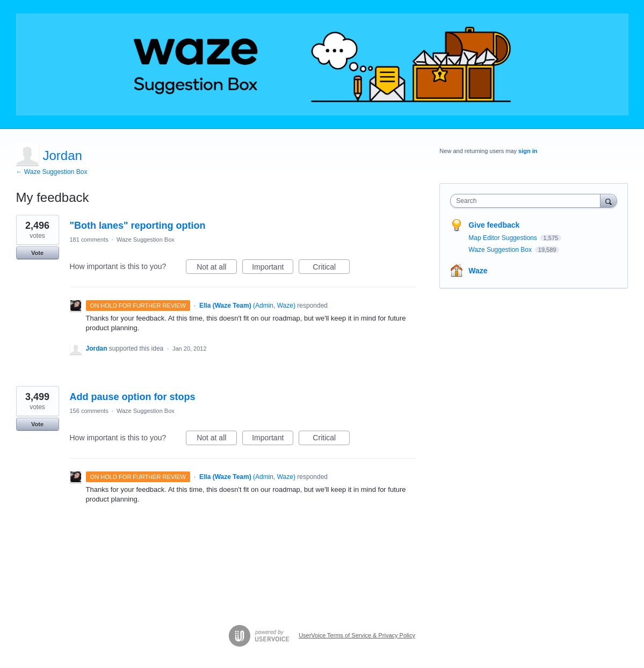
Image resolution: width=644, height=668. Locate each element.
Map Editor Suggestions (504, 238)
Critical (331, 268)
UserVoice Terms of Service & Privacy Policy (357, 635)
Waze (478, 271)
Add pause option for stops (133, 397)
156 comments (89, 411)
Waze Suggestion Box (146, 239)
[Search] (609, 201)
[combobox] (528, 201)
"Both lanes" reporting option (138, 226)
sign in (528, 151)
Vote (37, 253)
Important (273, 268)
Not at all (217, 268)
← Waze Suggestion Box (52, 172)
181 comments (89, 239)
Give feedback (494, 225)
